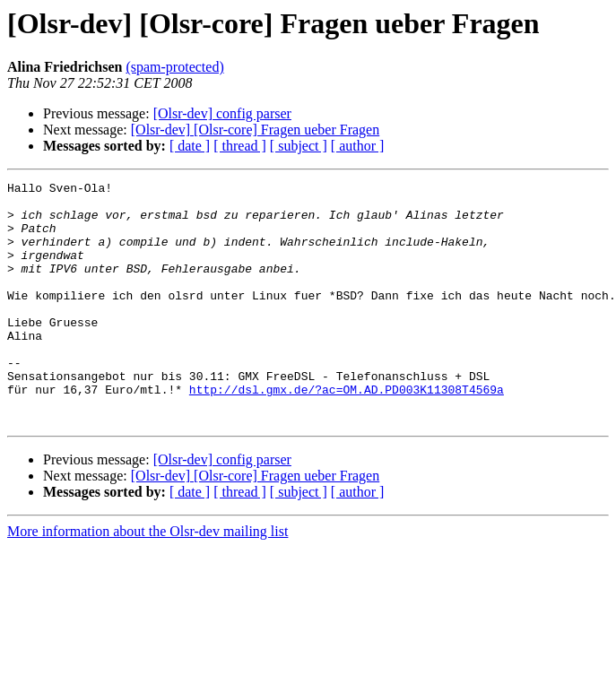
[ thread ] (240, 146)
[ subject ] (299, 146)
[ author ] (358, 146)
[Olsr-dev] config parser (222, 113)
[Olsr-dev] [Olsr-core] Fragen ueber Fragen (255, 130)
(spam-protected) (174, 67)
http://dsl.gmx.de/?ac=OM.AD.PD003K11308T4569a (347, 432)
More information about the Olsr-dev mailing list (147, 580)
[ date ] (190, 146)
